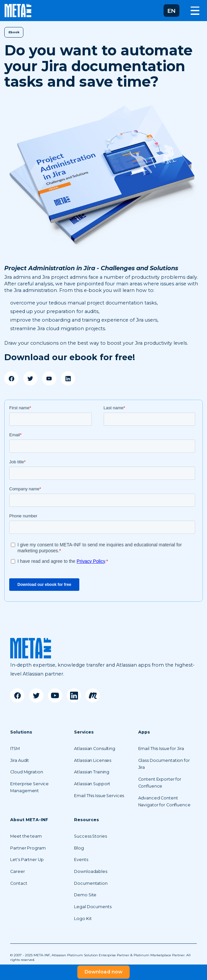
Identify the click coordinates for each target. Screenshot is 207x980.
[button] (171, 11)
